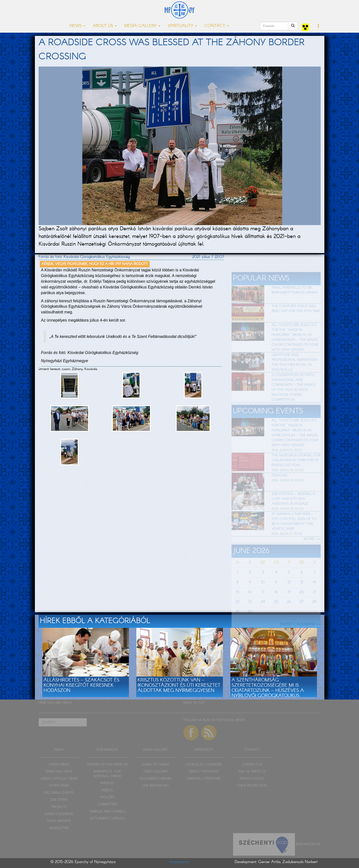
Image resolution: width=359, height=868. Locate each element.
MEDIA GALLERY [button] (142, 26)
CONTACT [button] (217, 26)
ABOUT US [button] (105, 26)
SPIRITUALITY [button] (182, 26)
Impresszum (179, 862)
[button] (319, 26)
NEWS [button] (77, 26)
